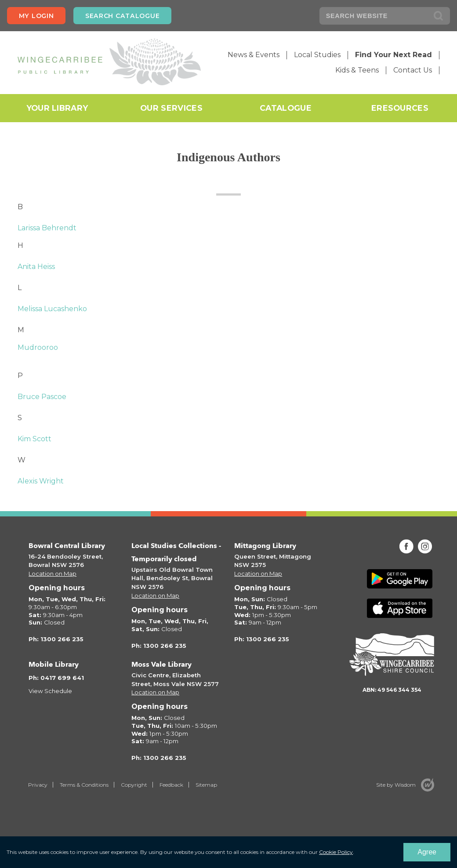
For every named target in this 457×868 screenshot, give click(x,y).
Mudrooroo (38, 347)
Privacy (38, 785)
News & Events (254, 55)
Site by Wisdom (396, 785)
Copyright (134, 785)
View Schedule (50, 691)
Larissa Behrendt (47, 228)
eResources (400, 108)
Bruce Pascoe (42, 397)
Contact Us (413, 70)
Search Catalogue (122, 16)
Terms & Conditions (84, 785)
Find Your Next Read (394, 55)
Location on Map (53, 574)
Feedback (171, 785)
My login (36, 16)
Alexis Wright (41, 481)
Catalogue (286, 108)
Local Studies (317, 55)
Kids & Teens (357, 70)
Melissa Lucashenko (52, 309)
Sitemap (206, 785)
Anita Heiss (36, 267)
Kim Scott (34, 439)
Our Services (171, 108)
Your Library (57, 108)
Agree (427, 852)
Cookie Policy (336, 852)
